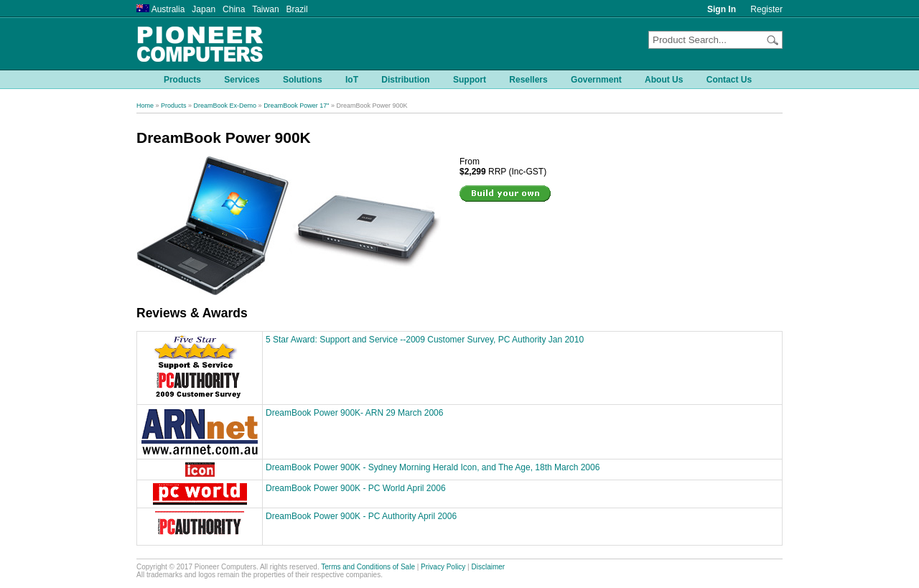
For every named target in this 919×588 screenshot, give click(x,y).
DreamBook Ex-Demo (225, 106)
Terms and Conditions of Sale (368, 567)
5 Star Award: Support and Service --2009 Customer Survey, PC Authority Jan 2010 (425, 340)
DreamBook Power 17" (296, 106)
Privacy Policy (443, 567)
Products (174, 106)
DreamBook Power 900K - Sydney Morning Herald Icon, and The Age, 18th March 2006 (433, 467)
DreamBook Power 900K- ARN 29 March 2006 (354, 413)
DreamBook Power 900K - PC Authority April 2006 (361, 516)
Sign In (722, 9)
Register (766, 9)
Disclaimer (489, 567)
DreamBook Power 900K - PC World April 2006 (356, 488)
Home (145, 106)
